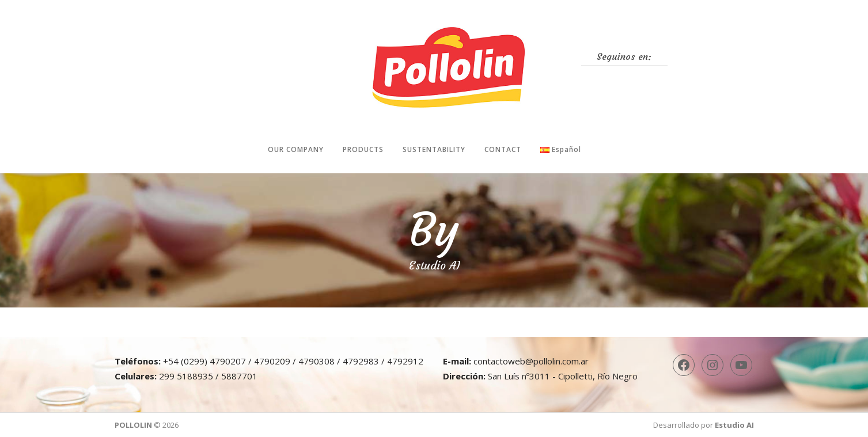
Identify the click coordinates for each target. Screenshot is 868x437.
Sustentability (434, 149)
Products (363, 149)
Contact (503, 149)
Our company (296, 149)
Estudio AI (734, 425)
